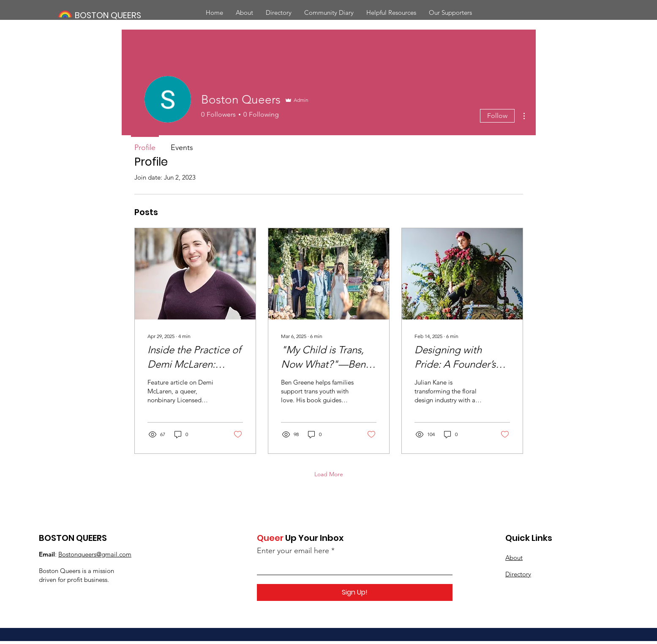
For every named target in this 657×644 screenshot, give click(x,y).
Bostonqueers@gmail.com (95, 554)
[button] (279, 13)
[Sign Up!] (355, 592)
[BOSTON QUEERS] (116, 15)
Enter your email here (293, 551)
